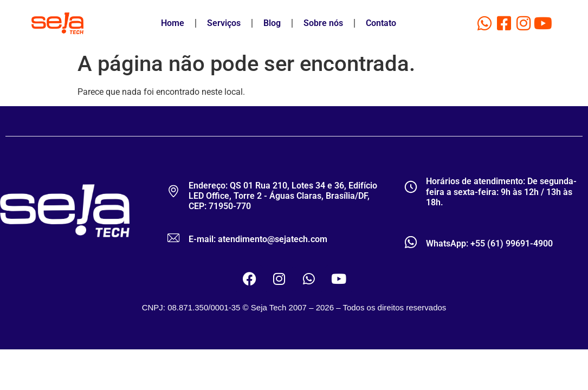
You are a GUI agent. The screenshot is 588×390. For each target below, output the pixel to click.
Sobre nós (323, 23)
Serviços (224, 23)
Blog (272, 23)
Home (173, 23)
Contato (381, 23)
